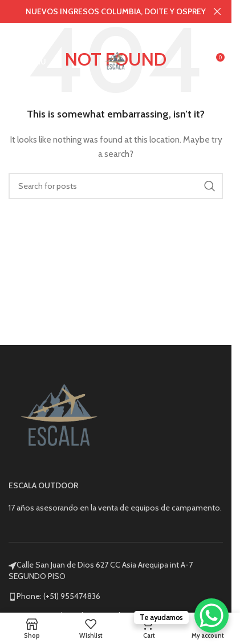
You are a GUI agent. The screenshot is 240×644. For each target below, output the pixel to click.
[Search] (116, 186)
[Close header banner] (217, 11)
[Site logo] (116, 60)
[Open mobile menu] (27, 62)
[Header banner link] (116, 11)
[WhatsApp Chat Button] (211, 615)
